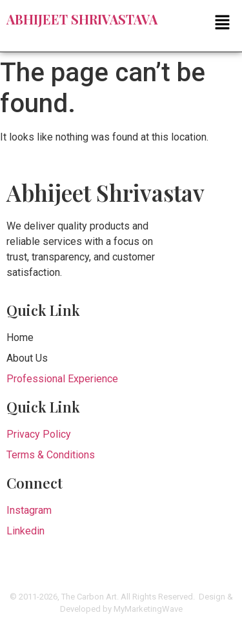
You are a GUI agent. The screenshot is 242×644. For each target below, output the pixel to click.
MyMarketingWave (148, 609)
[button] (121, 23)
